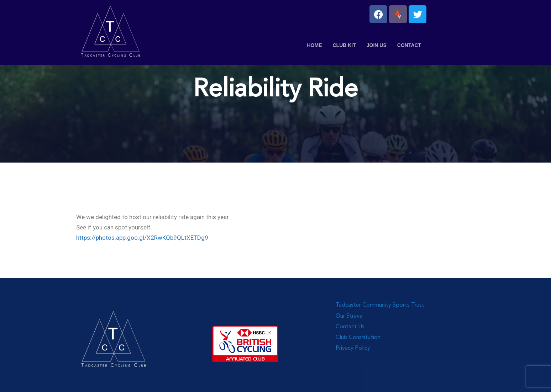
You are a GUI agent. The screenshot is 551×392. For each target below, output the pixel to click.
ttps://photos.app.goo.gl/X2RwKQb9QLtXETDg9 (144, 238)
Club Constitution (358, 338)
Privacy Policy (353, 348)
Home (314, 45)
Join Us (377, 45)
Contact (409, 45)
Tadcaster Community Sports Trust (380, 305)
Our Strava (349, 316)
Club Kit (344, 45)
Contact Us (350, 327)
